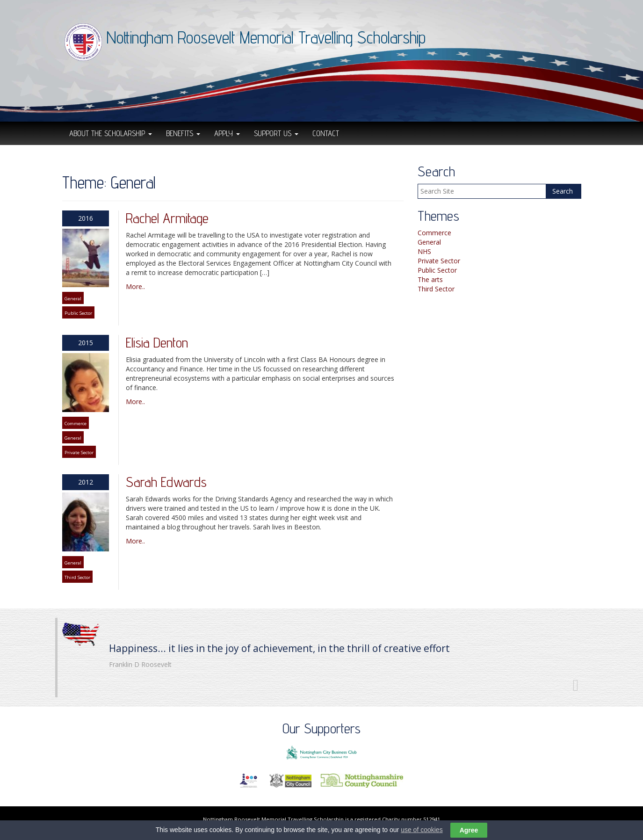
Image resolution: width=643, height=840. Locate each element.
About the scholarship (111, 133)
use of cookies (422, 830)
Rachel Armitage (167, 218)
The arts (430, 279)
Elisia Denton (157, 342)
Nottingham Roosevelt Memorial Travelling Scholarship (266, 37)
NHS (424, 251)
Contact (326, 133)
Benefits (183, 133)
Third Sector (77, 577)
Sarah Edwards (166, 482)
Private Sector (79, 453)
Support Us (276, 133)
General (73, 299)
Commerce (76, 424)
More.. (135, 286)
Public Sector (78, 313)
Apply (227, 133)
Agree (469, 831)
